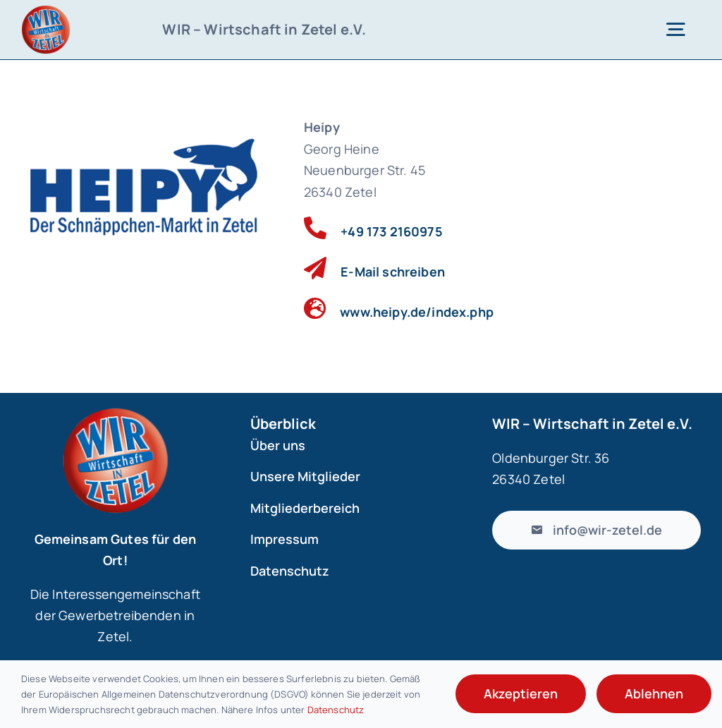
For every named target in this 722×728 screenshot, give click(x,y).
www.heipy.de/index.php (417, 312)
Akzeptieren (521, 693)
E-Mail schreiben (393, 272)
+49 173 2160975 (391, 231)
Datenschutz (336, 710)
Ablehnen (654, 693)
